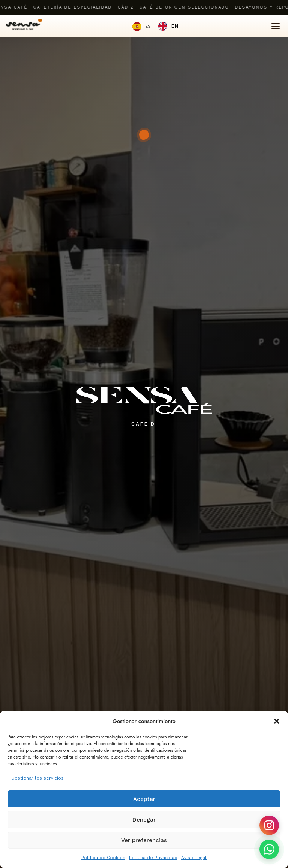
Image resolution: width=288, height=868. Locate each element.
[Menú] (276, 26)
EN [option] (175, 26)
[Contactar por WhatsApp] (269, 849)
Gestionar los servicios (37, 778)
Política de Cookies (103, 858)
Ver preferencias (144, 840)
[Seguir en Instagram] (269, 825)
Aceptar (144, 799)
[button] (277, 721)
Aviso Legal (194, 858)
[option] (168, 26)
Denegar (144, 820)
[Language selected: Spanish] (155, 26)
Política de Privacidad (153, 858)
